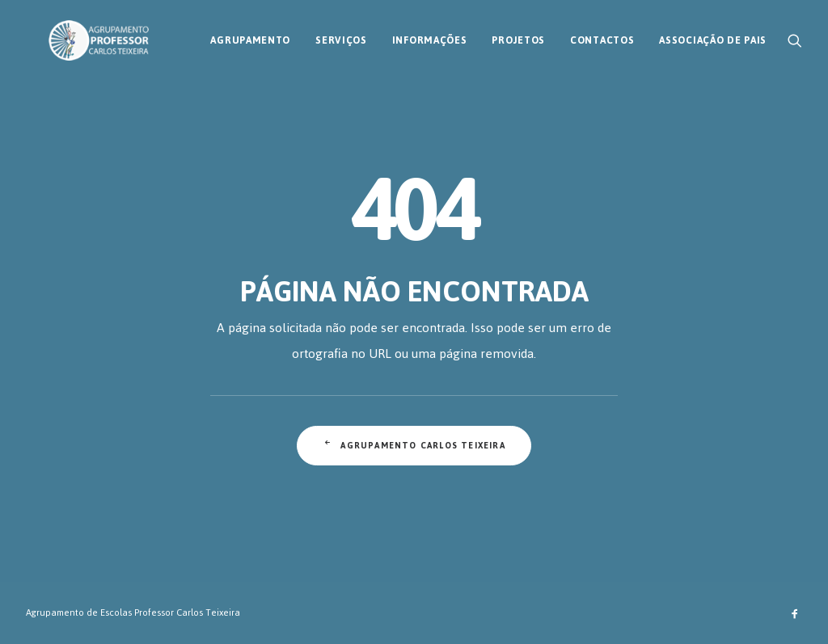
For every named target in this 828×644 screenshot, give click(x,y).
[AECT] (76, 35)
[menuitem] (250, 35)
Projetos (518, 35)
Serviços (341, 35)
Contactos (602, 35)
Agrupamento (250, 35)
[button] (795, 35)
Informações (430, 35)
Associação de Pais (713, 35)
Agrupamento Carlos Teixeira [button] (414, 446)
